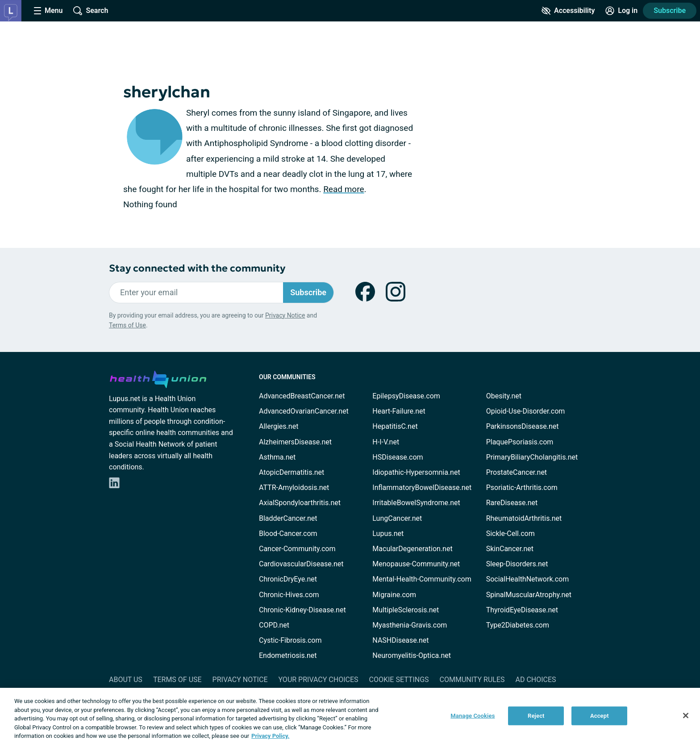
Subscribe (670, 10)
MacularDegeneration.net (412, 549)
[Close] (686, 716)
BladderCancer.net (288, 518)
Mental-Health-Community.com (422, 579)
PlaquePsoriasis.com (520, 442)
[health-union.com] (158, 378)
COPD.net (274, 625)
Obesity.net (504, 396)
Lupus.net (388, 534)
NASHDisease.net (400, 640)
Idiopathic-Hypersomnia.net (416, 472)
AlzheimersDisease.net (295, 442)
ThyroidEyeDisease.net (522, 610)
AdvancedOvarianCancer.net (304, 411)
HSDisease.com (398, 457)
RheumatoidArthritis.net (524, 518)
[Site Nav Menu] (48, 11)
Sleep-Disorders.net (517, 564)
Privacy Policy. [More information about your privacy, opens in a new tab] (270, 736)
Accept (600, 716)
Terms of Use (127, 325)
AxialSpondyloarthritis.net (300, 503)
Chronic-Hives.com (289, 595)
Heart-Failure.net (399, 411)
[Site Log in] (621, 11)
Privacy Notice (285, 315)
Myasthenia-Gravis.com (410, 625)
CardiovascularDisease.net (301, 564)
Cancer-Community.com (297, 549)
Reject (536, 716)
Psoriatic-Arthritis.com (522, 488)
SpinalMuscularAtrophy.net (529, 595)
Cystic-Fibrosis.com (290, 640)
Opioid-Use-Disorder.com (526, 411)
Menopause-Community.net (416, 564)
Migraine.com (394, 595)
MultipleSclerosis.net (406, 610)
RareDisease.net (512, 503)
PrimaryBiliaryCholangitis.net (532, 457)
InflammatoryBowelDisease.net (422, 488)
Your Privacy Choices (318, 680)
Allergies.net (279, 426)
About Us (126, 680)
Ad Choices (536, 680)
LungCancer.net (397, 518)
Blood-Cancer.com (288, 534)
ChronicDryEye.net (288, 579)
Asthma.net (277, 457)
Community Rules (472, 680)
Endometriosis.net (288, 655)
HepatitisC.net (395, 426)
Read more (344, 189)
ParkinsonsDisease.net (523, 426)
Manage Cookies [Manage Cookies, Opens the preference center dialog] (473, 716)
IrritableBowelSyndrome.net (416, 503)
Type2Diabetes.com (518, 625)
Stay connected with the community (197, 268)
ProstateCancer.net (517, 472)
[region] (350, 716)
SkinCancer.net (510, 549)
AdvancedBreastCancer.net (302, 396)
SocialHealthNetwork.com (528, 579)
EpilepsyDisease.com (406, 396)
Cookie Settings (399, 680)
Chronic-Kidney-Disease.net (302, 610)
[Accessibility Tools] (568, 11)
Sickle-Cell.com (510, 534)
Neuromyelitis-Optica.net (412, 655)
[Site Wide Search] (91, 11)
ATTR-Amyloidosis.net (294, 488)
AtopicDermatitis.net (292, 472)
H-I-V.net (386, 442)
